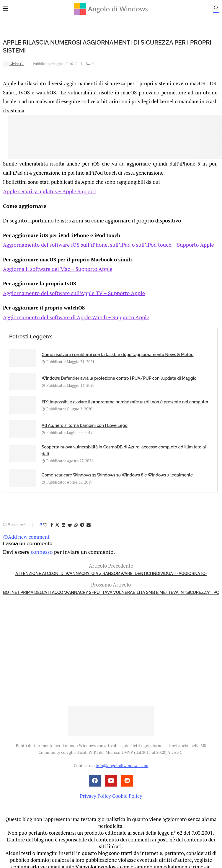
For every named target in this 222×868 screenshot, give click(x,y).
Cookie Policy (127, 789)
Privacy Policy (95, 789)
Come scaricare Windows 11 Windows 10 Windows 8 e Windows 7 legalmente (117, 469)
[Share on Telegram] (82, 519)
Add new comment (26, 531)
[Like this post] (45, 519)
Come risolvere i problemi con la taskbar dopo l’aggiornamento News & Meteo (117, 349)
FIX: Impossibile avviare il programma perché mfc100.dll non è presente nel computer (125, 396)
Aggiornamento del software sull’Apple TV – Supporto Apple (70, 288)
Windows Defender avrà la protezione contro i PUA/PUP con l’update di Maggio (119, 373)
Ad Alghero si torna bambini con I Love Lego (85, 420)
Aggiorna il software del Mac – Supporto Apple (55, 265)
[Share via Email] (89, 519)
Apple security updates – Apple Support (47, 190)
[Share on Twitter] (57, 519)
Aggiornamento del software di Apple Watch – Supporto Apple (72, 311)
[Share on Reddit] (70, 519)
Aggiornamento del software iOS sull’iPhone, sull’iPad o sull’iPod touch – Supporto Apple (103, 242)
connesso (40, 545)
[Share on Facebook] (52, 519)
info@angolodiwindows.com (122, 759)
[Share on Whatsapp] (76, 519)
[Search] (219, 9)
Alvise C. (13, 63)
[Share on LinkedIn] (63, 519)
